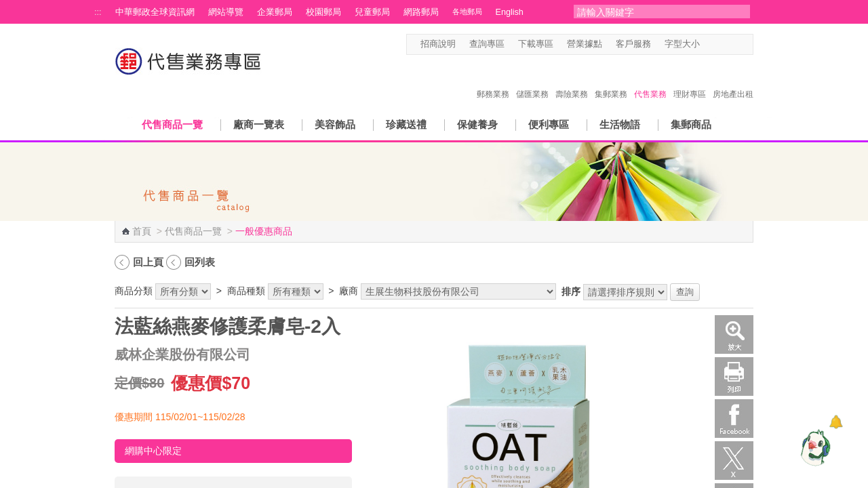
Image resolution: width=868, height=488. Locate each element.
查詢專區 (487, 44)
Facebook (734, 419)
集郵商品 (691, 124)
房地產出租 (733, 80)
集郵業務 (611, 80)
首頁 (142, 231)
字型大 (734, 44)
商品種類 (246, 291)
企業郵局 (275, 12)
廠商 (349, 291)
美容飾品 (335, 124)
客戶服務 (633, 44)
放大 (734, 334)
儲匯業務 (532, 80)
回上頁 (148, 262)
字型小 (708, 44)
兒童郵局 (372, 12)
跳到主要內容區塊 (7, 7)
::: (98, 12)
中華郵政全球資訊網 (155, 12)
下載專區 (536, 44)
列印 (734, 377)
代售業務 (650, 80)
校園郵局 (323, 12)
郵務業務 (493, 80)
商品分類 (134, 291)
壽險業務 (572, 80)
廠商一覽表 (259, 124)
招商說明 (438, 44)
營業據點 (585, 44)
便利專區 (549, 124)
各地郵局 (467, 12)
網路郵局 (421, 12)
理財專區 (690, 80)
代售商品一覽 (172, 124)
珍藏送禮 (406, 124)
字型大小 (682, 44)
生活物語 (620, 124)
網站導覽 (226, 12)
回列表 (200, 262)
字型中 (721, 44)
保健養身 (477, 124)
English (510, 12)
